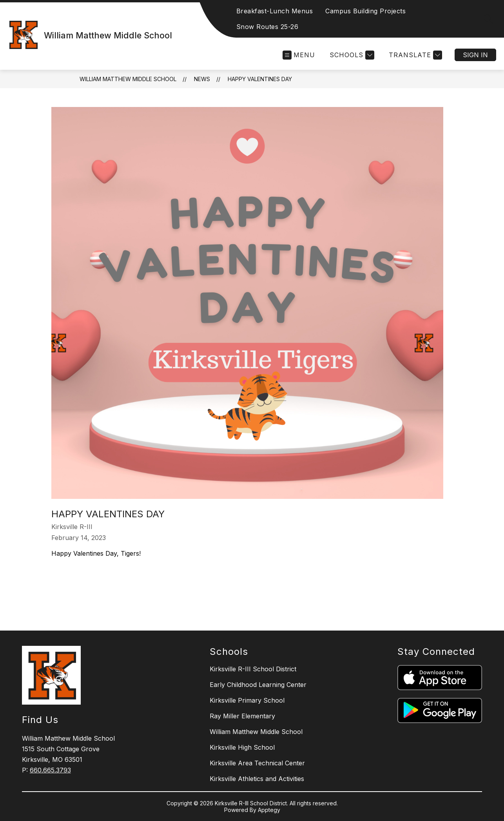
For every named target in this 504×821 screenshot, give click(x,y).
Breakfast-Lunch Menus (275, 11)
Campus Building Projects (365, 11)
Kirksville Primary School (247, 700)
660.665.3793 (50, 770)
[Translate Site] (414, 55)
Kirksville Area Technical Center (257, 763)
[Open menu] (299, 55)
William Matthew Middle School (128, 79)
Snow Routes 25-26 (267, 27)
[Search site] (488, 19)
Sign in (475, 55)
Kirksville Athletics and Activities (257, 779)
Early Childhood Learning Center (258, 685)
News (202, 79)
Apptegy (269, 810)
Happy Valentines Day (260, 79)
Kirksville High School (242, 747)
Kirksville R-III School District (253, 669)
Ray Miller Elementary (242, 716)
